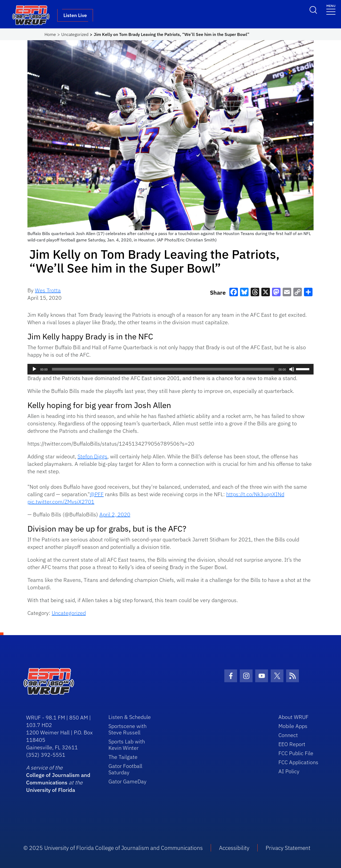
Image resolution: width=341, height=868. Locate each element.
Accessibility (234, 848)
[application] (170, 369)
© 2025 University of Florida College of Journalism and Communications (113, 848)
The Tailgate (123, 757)
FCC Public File (296, 753)
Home (50, 34)
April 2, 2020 (115, 514)
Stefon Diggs (92, 456)
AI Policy (289, 771)
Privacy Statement (288, 848)
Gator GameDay (127, 781)
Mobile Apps (293, 726)
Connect (288, 735)
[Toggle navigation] (331, 9)
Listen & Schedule (130, 717)
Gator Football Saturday (125, 769)
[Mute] (292, 369)
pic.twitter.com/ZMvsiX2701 (61, 502)
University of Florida (51, 790)
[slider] (163, 369)
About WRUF (293, 717)
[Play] (34, 369)
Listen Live (75, 15)
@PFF (97, 494)
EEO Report (292, 744)
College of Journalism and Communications (58, 779)
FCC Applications (298, 762)
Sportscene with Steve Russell (127, 729)
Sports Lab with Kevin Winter (127, 745)
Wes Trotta (48, 290)
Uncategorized (75, 34)
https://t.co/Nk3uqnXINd (255, 494)
